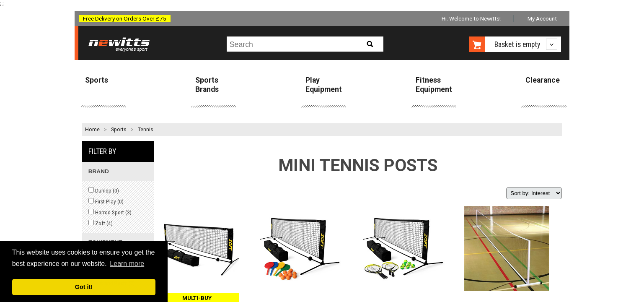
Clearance (543, 80)
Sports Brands (207, 85)
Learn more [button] (127, 264)
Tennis (146, 130)
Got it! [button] (84, 287)
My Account (542, 18)
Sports (97, 80)
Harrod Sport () (110, 212)
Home (92, 130)
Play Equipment (324, 85)
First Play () (106, 201)
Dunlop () (104, 190)
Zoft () (101, 223)
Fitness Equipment (434, 85)
